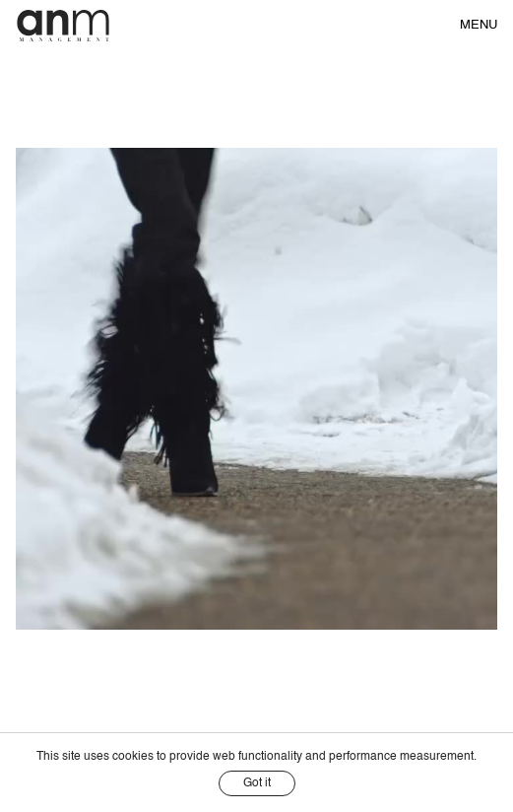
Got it (257, 783)
